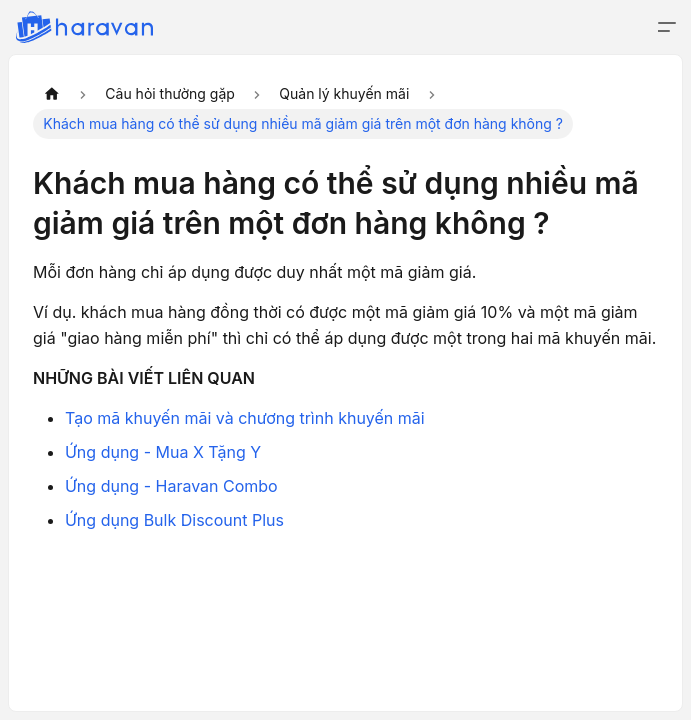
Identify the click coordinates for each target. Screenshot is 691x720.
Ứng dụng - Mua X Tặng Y (163, 452)
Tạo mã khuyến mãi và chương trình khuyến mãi (245, 418)
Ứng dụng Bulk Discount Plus (174, 520)
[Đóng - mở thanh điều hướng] (667, 27)
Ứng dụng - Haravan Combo (171, 486)
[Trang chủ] (52, 94)
